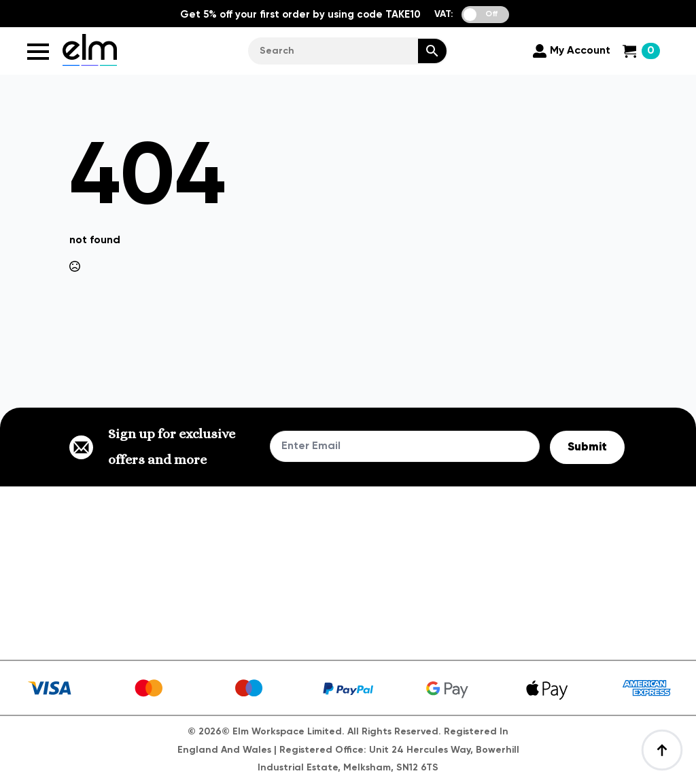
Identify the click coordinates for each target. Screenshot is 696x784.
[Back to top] (662, 750)
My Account (580, 51)
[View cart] (641, 51)
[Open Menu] (38, 52)
